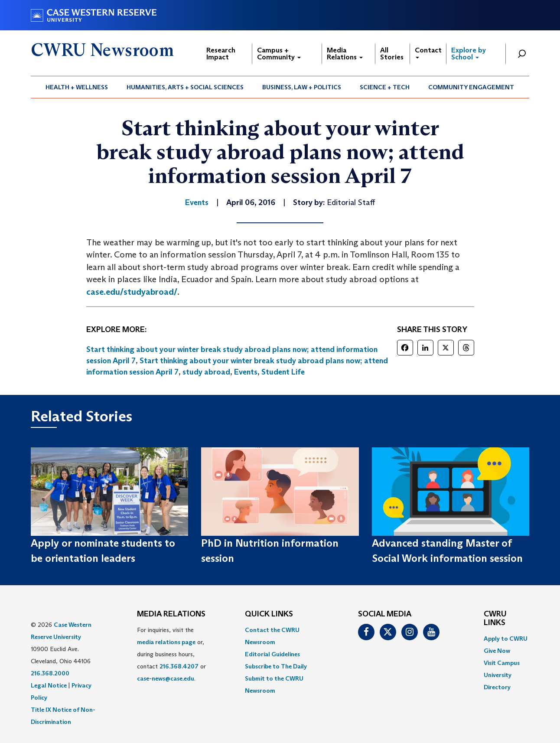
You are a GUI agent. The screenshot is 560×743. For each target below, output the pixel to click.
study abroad (206, 372)
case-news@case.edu (166, 678)
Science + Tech (385, 87)
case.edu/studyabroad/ (132, 292)
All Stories (392, 54)
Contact (428, 52)
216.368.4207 (179, 666)
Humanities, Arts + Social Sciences (185, 87)
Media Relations (345, 54)
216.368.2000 (50, 673)
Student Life (283, 372)
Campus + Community (279, 54)
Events (246, 372)
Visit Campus (502, 663)
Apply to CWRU (506, 639)
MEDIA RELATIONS (171, 614)
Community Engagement (471, 87)
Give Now (497, 651)
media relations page (166, 642)
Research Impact (221, 54)
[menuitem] (77, 87)
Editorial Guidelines (272, 654)
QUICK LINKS (269, 614)
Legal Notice (49, 685)
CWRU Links (495, 619)
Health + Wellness (77, 87)
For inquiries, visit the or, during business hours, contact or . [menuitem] (171, 654)
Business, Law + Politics (302, 87)
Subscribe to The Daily (276, 666)
